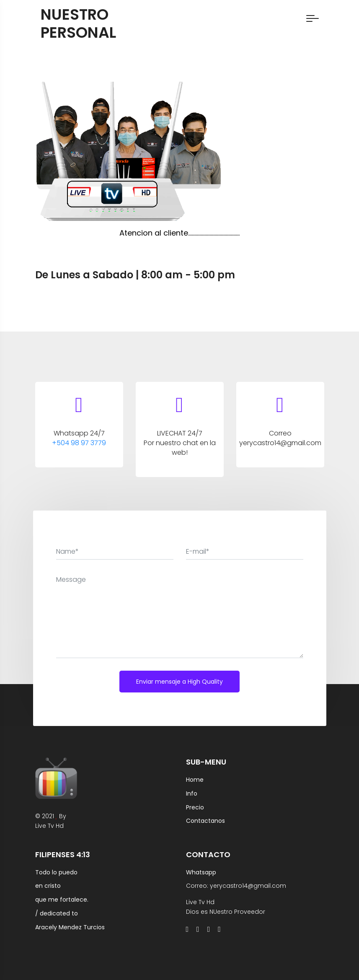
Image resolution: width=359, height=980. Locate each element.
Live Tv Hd (49, 826)
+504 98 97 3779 (79, 443)
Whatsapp (201, 872)
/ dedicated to (57, 913)
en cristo (48, 886)
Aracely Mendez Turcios (70, 927)
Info (192, 793)
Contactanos (205, 821)
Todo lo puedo (56, 872)
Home (195, 780)
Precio (195, 807)
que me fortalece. (62, 900)
